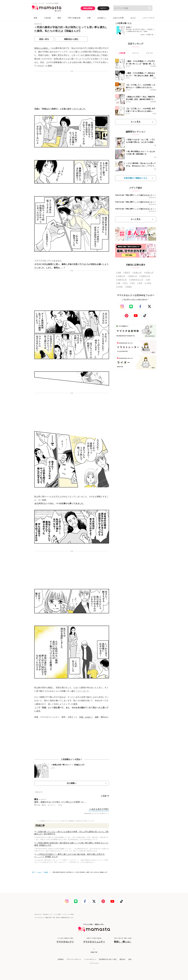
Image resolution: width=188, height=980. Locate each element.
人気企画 (47, 18)
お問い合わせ (38, 914)
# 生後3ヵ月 (121, 276)
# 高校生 (128, 287)
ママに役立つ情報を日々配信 (65, 940)
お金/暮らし (102, 18)
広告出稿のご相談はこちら (136, 178)
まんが (133, 18)
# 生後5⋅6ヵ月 (145, 276)
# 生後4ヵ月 (132, 276)
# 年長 (140, 283)
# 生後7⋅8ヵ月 (121, 280)
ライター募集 (57, 914)
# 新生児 (127, 272)
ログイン (103, 8)
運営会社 (122, 959)
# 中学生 (119, 287)
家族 (59, 18)
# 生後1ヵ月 (137, 272)
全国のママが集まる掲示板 (94, 940)
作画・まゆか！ (86, 717)
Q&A (130, 959)
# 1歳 (148, 280)
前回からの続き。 (42, 48)
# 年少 (125, 283)
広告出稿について (47, 914)
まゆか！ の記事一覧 (148, 35)
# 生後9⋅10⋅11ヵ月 (136, 280)
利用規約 (61, 959)
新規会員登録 (88, 8)
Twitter (145, 31)
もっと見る (136, 122)
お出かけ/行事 (118, 18)
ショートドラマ (148, 18)
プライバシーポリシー (74, 959)
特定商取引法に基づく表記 (108, 959)
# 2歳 (118, 283)
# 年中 (132, 283)
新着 (36, 18)
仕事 (89, 18)
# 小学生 (148, 283)
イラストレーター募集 (68, 914)
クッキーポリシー (90, 959)
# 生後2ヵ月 (149, 272)
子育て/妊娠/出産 (74, 18)
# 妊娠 (119, 272)
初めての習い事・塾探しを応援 (123, 940)
